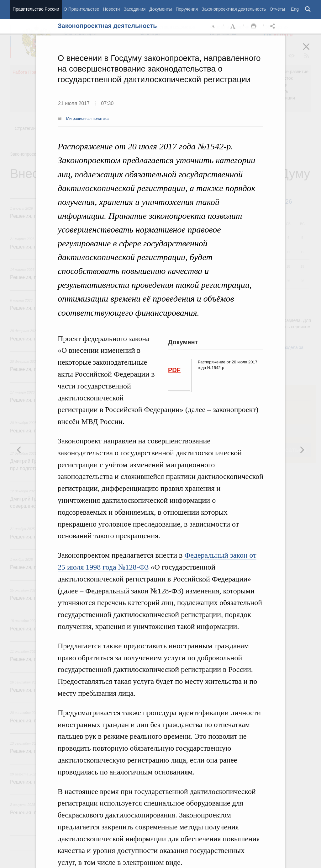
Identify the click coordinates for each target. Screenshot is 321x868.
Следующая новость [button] (19, 450)
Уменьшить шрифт (213, 26)
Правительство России (36, 9)
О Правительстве (81, 9)
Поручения (187, 9)
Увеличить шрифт (234, 26)
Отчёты (277, 9)
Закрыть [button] (311, 51)
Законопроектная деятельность (234, 9)
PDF (174, 370)
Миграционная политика (87, 119)
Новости (111, 9)
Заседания (134, 9)
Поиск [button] (308, 9)
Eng (295, 9)
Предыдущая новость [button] (302, 450)
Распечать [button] (254, 26)
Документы (160, 9)
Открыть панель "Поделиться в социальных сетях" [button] (274, 26)
